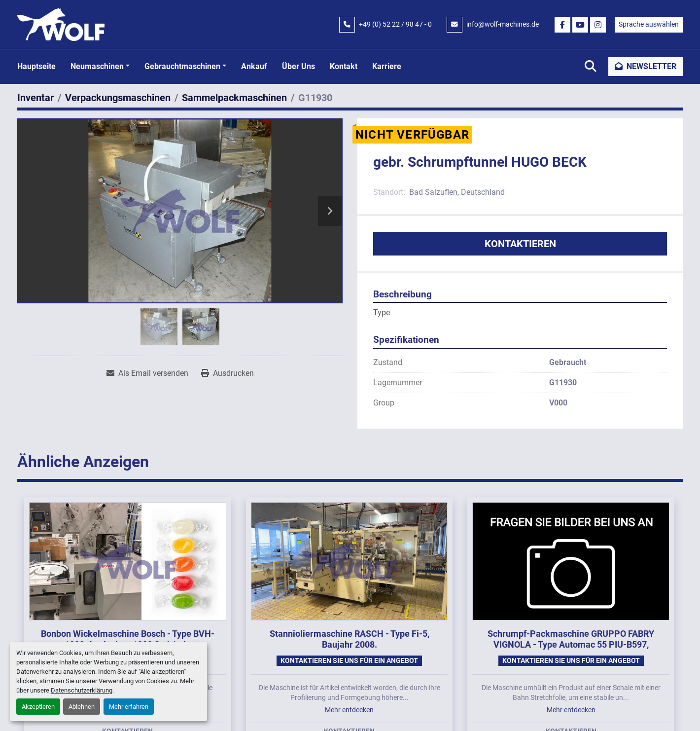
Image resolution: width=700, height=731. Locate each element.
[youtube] (580, 25)
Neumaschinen (97, 66)
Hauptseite (36, 66)
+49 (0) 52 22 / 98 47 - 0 (395, 24)
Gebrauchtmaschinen (182, 66)
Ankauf (254, 66)
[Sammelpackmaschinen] (234, 98)
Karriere (387, 66)
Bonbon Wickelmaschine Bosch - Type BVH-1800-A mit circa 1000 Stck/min (128, 639)
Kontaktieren (520, 244)
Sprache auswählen (649, 24)
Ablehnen (82, 707)
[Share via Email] (147, 373)
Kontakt (344, 66)
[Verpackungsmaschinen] (118, 98)
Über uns (298, 66)
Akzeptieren (38, 707)
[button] (100, 67)
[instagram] (598, 25)
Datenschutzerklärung (82, 690)
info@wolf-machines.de (503, 24)
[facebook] (562, 25)
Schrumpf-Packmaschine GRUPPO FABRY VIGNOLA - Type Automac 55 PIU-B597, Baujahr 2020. (571, 645)
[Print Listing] (227, 373)
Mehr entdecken (349, 710)
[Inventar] (35, 98)
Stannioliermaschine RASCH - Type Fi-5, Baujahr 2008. (350, 639)
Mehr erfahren (129, 707)
